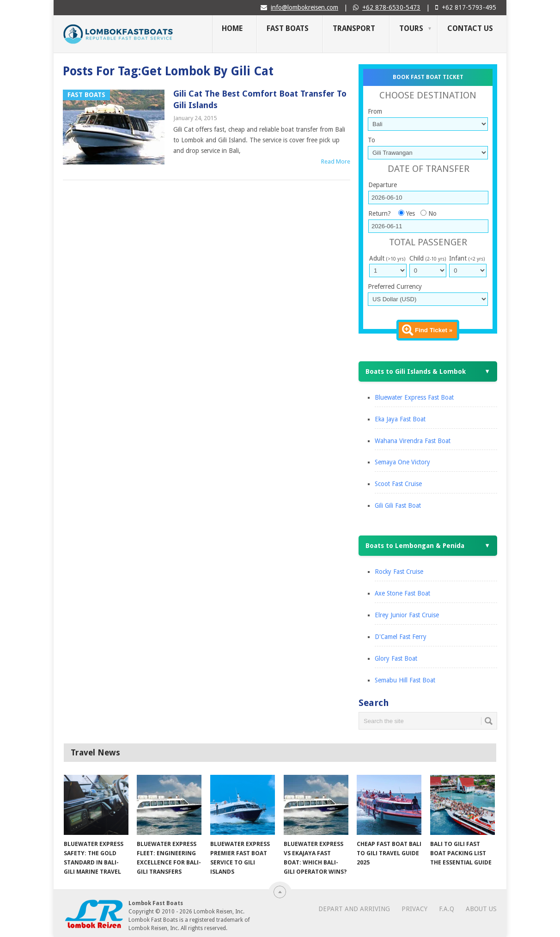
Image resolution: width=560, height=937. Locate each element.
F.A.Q (447, 909)
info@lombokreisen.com (304, 7)
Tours (411, 28)
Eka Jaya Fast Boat (400, 419)
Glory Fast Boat (396, 658)
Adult (387, 258)
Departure (383, 185)
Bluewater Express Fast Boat (414, 397)
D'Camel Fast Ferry (401, 637)
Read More (336, 161)
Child (428, 258)
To (371, 140)
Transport (354, 28)
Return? (380, 213)
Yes (411, 213)
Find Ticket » (434, 330)
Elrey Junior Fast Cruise (407, 615)
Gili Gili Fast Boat (398, 505)
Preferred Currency (395, 286)
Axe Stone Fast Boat (402, 593)
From (375, 111)
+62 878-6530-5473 (391, 7)
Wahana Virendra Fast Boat (413, 441)
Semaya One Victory (402, 462)
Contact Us (470, 28)
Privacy (414, 909)
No (432, 213)
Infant (467, 258)
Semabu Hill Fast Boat (405, 680)
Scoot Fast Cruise (398, 484)
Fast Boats (288, 28)
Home (232, 28)
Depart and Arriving (354, 909)
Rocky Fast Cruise (399, 572)
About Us (481, 909)
